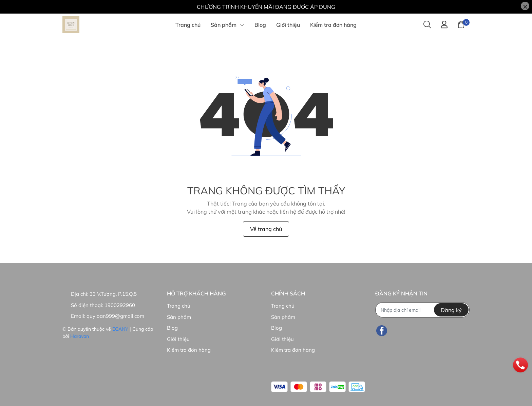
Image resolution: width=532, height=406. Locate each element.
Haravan (80, 336)
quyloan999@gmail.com (115, 316)
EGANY (120, 329)
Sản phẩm (179, 317)
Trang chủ (179, 306)
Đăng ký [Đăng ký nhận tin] (451, 310)
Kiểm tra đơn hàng (189, 350)
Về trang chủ (266, 229)
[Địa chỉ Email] (422, 310)
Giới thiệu (178, 339)
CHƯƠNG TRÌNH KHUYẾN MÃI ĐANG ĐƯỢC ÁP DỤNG (266, 7)
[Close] (525, 6)
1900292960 (120, 305)
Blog (172, 328)
